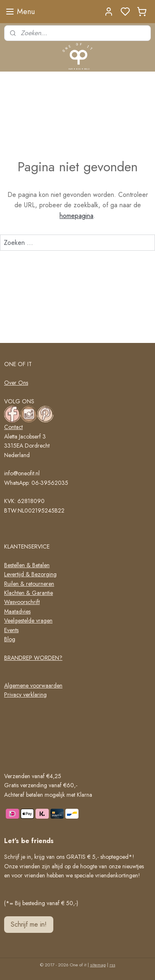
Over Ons (16, 383)
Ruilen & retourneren (29, 584)
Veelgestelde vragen (28, 621)
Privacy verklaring (25, 695)
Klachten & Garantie (29, 593)
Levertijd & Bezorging (30, 574)
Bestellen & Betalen (27, 565)
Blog (10, 639)
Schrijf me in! (29, 924)
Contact (13, 427)
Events (11, 630)
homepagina (76, 216)
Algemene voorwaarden (33, 685)
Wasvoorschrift (22, 602)
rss (112, 965)
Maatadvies (17, 611)
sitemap (98, 965)
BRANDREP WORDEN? (33, 658)
